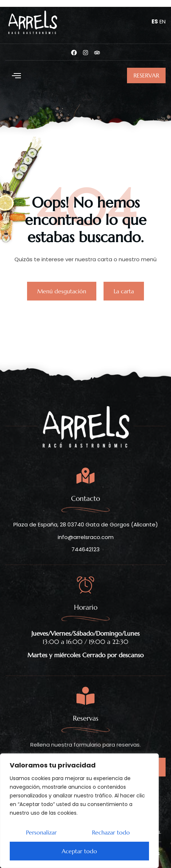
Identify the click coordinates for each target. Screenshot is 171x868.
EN (163, 21)
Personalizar (41, 832)
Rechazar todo (111, 832)
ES (155, 21)
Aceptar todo (79, 851)
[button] (16, 76)
